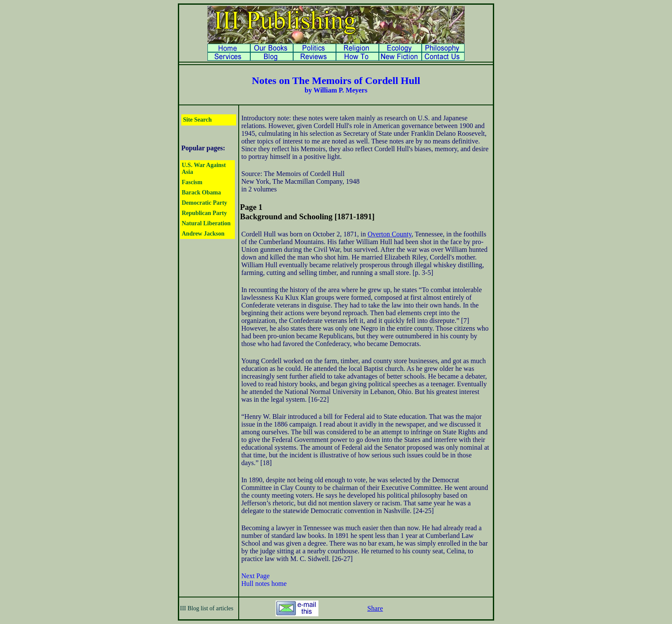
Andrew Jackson (203, 234)
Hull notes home (264, 584)
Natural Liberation (206, 223)
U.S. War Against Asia (204, 169)
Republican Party (204, 213)
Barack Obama (201, 193)
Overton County (390, 234)
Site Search (197, 120)
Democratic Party (204, 203)
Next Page (255, 576)
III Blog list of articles (207, 608)
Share (375, 608)
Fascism (192, 182)
